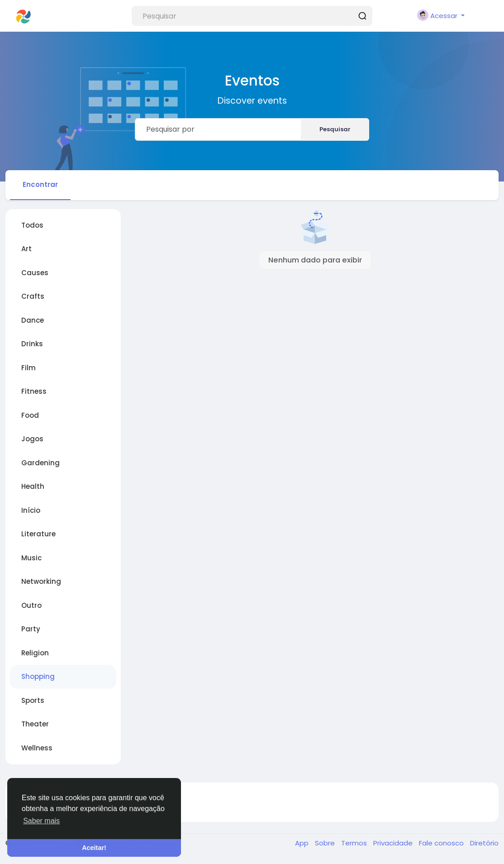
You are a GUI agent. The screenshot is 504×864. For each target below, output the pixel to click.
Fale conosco (442, 843)
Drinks (32, 344)
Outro (31, 605)
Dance (33, 320)
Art (26, 249)
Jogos (32, 439)
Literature (38, 534)
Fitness (34, 391)
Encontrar (40, 184)
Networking (41, 581)
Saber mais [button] (41, 821)
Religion (35, 653)
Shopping (38, 676)
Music (31, 558)
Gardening (40, 463)
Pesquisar (335, 129)
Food (30, 415)
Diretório (484, 843)
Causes (35, 273)
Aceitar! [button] (94, 848)
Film (29, 368)
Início (31, 510)
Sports (33, 700)
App (303, 843)
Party (31, 629)
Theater (35, 724)
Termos (355, 843)
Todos (32, 225)
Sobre (326, 843)
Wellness (37, 748)
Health (33, 486)
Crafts (33, 296)
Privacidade (394, 843)
